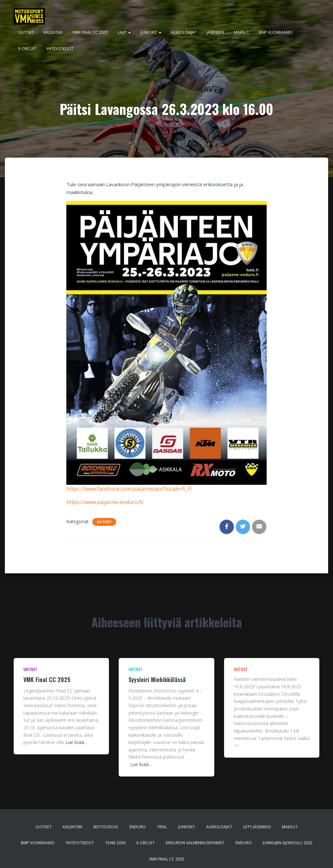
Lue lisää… (76, 742)
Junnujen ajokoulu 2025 (288, 843)
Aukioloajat (184, 32)
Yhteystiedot (60, 49)
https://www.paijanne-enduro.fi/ (105, 502)
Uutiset (26, 32)
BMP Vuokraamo (276, 32)
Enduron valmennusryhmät (195, 843)
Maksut (241, 32)
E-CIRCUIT (27, 49)
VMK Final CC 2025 (90, 32)
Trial (162, 827)
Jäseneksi (215, 32)
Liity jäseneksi (257, 827)
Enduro (138, 827)
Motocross (106, 827)
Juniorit (151, 32)
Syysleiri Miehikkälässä (157, 679)
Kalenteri (53, 32)
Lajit (124, 32)
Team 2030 (115, 843)
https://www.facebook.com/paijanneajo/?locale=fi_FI (129, 489)
